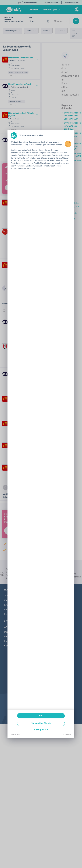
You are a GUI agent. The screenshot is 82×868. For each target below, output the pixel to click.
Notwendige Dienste (41, 723)
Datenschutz (15, 734)
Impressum (67, 734)
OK (41, 716)
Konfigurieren (41, 730)
